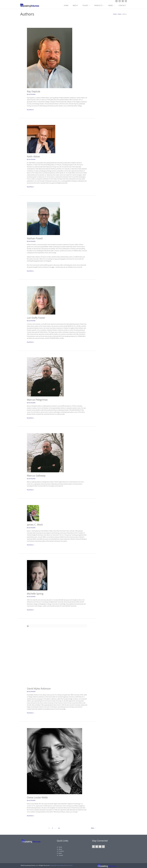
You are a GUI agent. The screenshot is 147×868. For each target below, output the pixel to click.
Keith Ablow (34, 156)
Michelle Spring (36, 593)
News (60, 853)
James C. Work (35, 524)
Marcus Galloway (36, 475)
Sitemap (52, 865)
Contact (61, 855)
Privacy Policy (60, 865)
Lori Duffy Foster (36, 318)
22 (59, 828)
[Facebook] (116, 1)
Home (60, 847)
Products (61, 851)
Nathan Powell (35, 238)
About (60, 849)
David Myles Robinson (39, 688)
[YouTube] (126, 1)
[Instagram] (123, 1)
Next (93, 828)
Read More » (31, 110)
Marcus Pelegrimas (38, 399)
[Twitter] (120, 1)
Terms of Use (69, 865)
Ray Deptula (34, 91)
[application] (89, 5)
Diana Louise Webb (38, 797)
